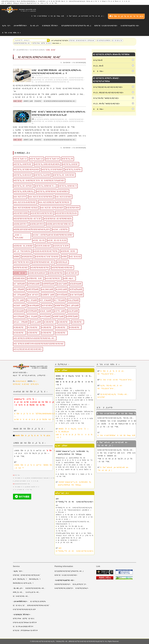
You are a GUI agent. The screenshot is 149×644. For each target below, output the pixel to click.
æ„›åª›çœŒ (74, 311)
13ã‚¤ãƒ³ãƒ (50, 322)
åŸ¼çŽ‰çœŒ (77, 289)
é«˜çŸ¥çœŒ (20, 316)
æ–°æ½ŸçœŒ (77, 295)
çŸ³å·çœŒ (20, 300)
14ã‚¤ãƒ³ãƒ (64, 322)
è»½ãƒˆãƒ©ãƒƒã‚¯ (54, 278)
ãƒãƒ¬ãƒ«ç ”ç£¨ (117, 40)
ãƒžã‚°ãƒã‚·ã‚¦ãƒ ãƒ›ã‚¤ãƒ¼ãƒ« (106, 26)
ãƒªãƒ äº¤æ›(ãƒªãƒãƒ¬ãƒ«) (42, 43)
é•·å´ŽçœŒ (46, 316)
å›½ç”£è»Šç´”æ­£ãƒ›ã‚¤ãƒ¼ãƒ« (106, 98)
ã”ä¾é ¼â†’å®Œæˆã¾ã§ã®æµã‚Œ (48, 16)
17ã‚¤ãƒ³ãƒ (38, 101)
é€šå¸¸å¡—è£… (18, 592)
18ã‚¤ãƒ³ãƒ (48, 327)
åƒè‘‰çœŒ (20, 295)
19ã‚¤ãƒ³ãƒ (62, 327)
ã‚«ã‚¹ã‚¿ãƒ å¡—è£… (33, 592)
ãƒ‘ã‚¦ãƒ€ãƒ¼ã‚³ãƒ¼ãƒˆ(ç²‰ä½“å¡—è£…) (76, 26)
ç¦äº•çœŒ (33, 300)
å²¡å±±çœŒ (20, 311)
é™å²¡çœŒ (60, 300)
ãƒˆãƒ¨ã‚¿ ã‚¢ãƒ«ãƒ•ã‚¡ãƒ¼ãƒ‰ (48, 164)
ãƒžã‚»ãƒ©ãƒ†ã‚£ (56, 273)
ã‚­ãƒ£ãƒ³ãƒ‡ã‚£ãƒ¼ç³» (63, 584)
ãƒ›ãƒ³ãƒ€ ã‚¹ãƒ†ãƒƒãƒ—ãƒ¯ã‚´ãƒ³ (28, 219)
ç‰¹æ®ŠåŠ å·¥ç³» (20, 26)
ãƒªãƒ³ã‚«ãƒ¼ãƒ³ (22, 267)
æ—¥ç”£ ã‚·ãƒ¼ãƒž (64, 197)
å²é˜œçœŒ (46, 300)
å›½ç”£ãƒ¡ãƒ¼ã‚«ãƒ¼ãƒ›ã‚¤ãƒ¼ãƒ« (29, 349)
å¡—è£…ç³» (35, 26)
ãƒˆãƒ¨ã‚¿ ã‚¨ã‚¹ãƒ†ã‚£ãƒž (53, 169)
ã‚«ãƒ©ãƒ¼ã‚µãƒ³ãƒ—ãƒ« (130, 26)
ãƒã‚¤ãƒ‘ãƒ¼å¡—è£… (21, 596)
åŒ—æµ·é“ (70, 278)
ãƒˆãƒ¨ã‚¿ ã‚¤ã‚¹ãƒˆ (71, 164)
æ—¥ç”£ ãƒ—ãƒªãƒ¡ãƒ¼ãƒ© (53, 208)
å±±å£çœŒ (46, 311)
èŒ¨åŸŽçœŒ (33, 289)
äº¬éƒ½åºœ (48, 305)
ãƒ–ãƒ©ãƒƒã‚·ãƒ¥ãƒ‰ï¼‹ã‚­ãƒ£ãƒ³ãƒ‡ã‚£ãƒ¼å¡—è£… (53, 82)
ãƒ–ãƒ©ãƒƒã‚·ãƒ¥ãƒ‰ (104, 40)
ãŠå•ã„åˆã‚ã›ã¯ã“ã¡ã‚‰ (126, 16)
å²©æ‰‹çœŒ (34, 284)
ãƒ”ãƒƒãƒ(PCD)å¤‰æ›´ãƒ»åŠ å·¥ (25, 630)
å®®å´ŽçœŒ (73, 316)
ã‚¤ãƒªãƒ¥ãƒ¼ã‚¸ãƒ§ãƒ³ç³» (64, 588)
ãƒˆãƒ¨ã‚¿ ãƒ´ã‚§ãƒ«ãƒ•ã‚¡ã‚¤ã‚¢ (27, 169)
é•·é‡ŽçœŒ (63, 295)
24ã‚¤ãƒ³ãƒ (62, 333)
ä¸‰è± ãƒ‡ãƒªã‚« (61, 229)
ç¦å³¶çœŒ (20, 289)
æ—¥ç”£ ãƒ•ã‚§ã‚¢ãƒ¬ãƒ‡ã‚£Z (26, 208)
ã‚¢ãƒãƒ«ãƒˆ (51, 50)
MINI (65, 257)
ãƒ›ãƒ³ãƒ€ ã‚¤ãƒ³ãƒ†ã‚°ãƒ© (43, 213)
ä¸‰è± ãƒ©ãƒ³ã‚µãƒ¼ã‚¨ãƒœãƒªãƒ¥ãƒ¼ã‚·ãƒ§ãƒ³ (53, 235)
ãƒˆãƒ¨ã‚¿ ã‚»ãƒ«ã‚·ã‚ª (23, 175)
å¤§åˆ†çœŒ (59, 316)
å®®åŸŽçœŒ (49, 284)
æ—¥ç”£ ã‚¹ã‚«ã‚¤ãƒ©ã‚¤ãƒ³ (26, 202)
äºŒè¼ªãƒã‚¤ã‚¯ (36, 278)
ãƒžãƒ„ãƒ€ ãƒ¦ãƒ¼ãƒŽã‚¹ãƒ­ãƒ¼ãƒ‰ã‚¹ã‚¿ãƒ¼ (32, 229)
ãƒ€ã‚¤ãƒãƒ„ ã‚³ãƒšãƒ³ (24, 246)
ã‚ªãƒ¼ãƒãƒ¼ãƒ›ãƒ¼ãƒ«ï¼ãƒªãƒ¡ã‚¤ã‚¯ (82, 40)
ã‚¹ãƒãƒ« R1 (40, 240)
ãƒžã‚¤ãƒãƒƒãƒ (69, 251)
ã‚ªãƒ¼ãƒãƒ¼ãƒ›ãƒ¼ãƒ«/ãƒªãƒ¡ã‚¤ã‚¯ (27, 575)
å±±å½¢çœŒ (76, 284)
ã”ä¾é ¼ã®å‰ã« (11, 33)
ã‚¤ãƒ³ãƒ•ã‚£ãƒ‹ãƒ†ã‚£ (41, 267)
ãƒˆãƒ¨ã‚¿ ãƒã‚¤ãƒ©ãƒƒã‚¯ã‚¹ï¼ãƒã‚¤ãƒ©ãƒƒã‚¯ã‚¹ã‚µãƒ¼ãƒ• (40, 180)
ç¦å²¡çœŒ (33, 316)
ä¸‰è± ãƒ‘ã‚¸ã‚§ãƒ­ (19, 236)
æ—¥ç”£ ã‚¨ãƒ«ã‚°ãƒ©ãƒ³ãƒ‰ (41, 197)
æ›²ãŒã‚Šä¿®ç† (20, 579)
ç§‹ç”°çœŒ (63, 284)
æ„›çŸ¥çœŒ (74, 300)
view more (56, 43)
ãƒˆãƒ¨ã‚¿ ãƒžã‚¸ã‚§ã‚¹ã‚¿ (24, 191)
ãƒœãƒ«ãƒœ (20, 278)
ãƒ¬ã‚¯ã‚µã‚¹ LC (21, 159)
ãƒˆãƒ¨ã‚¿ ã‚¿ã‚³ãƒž (43, 175)
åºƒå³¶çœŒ (33, 311)
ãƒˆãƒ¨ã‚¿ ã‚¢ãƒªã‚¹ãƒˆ (23, 164)
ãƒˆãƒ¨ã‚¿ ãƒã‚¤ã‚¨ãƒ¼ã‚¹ (65, 175)
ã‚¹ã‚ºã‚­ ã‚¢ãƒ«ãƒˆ (44, 246)
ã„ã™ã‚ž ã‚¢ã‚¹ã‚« (23, 251)
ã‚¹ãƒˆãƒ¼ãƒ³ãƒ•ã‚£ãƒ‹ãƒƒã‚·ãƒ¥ (24, 609)
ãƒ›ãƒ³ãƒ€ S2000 (22, 213)
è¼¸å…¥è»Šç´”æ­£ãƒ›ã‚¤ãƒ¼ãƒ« (107, 104)
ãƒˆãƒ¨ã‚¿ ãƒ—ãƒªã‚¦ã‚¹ (24, 186)
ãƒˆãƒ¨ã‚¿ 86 (68, 159)
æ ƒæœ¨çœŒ (48, 289)
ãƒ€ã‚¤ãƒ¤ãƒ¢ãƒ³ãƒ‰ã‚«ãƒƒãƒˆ (38, 605)
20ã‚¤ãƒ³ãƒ (76, 327)
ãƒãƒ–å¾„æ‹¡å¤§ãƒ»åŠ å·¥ (23, 626)
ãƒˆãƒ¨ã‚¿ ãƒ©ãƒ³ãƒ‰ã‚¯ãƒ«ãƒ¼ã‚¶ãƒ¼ (53, 191)
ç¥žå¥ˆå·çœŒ (28, 101)
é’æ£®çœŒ (20, 284)
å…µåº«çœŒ (74, 305)
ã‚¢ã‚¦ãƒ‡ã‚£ (28, 257)
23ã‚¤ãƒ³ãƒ (48, 333)
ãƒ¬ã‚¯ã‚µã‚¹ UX (53, 159)
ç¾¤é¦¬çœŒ (62, 289)
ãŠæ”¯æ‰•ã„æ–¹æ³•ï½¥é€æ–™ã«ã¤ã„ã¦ (85, 16)
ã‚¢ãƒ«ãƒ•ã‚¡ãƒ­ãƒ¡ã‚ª (38, 273)
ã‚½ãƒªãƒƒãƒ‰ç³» (82, 588)
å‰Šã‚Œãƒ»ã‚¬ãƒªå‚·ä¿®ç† (23, 583)
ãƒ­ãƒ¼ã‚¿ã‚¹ (63, 262)
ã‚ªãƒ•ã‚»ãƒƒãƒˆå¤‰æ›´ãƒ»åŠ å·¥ (25, 622)
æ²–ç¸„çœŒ (37, 322)
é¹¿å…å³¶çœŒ (22, 322)
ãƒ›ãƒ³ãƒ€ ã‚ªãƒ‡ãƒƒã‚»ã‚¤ (67, 213)
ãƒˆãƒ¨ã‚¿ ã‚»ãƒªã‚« (74, 169)
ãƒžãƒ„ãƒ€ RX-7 (21, 224)
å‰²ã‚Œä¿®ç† (35, 579)
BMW (17, 257)
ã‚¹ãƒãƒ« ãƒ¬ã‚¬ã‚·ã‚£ (58, 240)
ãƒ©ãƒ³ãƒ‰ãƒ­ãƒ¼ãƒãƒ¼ (44, 262)
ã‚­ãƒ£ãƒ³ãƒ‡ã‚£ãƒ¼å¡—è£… (22, 43)
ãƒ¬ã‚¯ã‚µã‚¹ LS (37, 159)
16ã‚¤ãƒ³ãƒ (20, 327)
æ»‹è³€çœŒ (34, 305)
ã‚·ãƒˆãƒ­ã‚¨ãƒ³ (72, 273)
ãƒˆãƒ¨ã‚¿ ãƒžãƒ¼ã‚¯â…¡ (46, 186)
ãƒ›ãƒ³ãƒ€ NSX (73, 208)
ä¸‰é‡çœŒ (20, 305)
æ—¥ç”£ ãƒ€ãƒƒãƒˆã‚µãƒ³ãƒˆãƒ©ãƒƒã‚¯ (55, 202)
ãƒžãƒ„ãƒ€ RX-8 (38, 224)
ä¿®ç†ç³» (6, 26)
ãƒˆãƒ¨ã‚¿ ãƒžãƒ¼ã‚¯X (68, 186)
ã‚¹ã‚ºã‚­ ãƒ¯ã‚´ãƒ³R (62, 246)
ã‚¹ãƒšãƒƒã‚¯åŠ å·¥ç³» (50, 26)
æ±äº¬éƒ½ (34, 295)
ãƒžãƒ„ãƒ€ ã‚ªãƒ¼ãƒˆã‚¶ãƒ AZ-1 (60, 224)
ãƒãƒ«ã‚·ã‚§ (76, 257)
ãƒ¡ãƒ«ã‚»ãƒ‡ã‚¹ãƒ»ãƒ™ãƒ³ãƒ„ (47, 251)
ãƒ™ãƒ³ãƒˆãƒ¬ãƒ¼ (22, 262)
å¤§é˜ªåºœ (61, 305)
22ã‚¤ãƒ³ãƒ (34, 333)
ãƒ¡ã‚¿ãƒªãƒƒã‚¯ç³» (79, 584)
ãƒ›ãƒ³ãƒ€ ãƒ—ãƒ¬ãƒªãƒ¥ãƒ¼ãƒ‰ (58, 219)
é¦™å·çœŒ (60, 311)
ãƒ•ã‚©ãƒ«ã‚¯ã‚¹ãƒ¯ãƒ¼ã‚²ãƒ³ (48, 257)
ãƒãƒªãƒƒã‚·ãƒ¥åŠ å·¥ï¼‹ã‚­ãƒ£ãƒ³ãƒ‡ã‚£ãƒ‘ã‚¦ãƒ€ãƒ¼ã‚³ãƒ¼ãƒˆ (40, 344)
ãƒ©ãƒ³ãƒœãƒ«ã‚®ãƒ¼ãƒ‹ (63, 267)
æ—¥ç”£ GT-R (21, 197)
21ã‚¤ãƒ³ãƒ (20, 333)
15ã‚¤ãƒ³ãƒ (78, 322)
